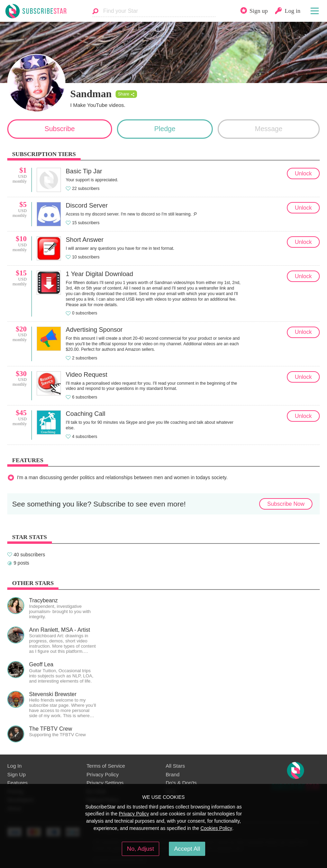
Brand (173, 774)
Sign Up (16, 774)
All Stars (175, 766)
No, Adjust (140, 849)
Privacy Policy (103, 774)
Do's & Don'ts (181, 783)
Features (17, 783)
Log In (15, 766)
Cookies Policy (216, 828)
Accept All (187, 849)
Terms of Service (106, 766)
